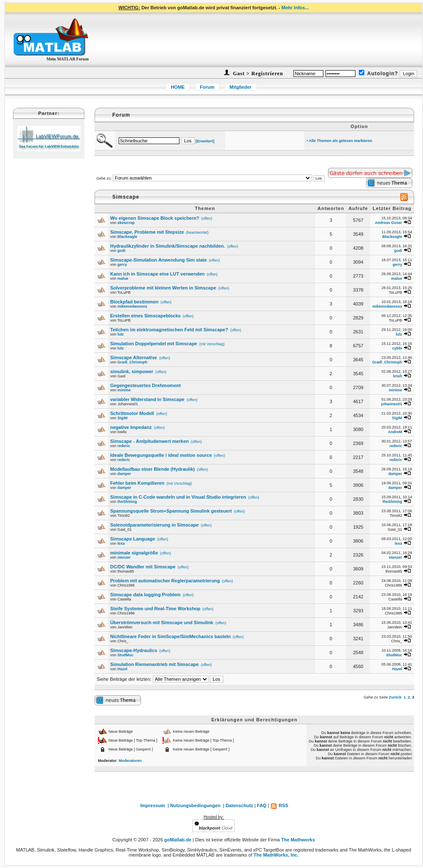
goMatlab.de (178, 840)
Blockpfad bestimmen (134, 302)
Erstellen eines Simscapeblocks (145, 316)
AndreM (395, 432)
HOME (178, 87)
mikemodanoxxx (132, 306)
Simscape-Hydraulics (134, 650)
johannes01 (392, 404)
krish (398, 376)
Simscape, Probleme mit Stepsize (147, 232)
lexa (121, 543)
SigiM (122, 418)
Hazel (122, 669)
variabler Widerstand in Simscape (147, 399)
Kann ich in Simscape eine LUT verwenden (157, 274)
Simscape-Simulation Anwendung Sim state (159, 260)
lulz (121, 334)
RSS (279, 805)
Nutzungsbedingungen (195, 805)
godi (121, 251)
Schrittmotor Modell (132, 413)
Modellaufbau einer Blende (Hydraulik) (152, 469)
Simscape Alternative (134, 358)
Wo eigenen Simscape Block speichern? (155, 218)
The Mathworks (298, 840)
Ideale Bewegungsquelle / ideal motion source (161, 455)
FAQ (262, 805)
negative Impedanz (131, 427)
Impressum (153, 805)
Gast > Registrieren (257, 74)
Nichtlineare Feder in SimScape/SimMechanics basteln (171, 636)
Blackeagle (127, 237)
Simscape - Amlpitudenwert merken (149, 441)
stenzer (124, 557)
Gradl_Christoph (132, 362)
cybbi (397, 348)
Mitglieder (241, 87)
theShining (127, 502)
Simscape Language (133, 539)
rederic (124, 446)
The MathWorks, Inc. (276, 855)
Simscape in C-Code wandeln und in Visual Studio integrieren (178, 497)
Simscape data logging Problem (145, 595)
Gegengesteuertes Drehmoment (145, 385)
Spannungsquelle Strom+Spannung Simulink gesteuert (171, 511)
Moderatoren (130, 761)
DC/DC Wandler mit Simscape (143, 567)
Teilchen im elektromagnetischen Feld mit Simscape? (169, 330)
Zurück (395, 697)
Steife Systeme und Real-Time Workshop (155, 609)
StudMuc (125, 655)
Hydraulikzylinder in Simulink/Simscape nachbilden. (168, 246)
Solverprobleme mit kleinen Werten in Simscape (163, 288)
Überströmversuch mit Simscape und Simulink (162, 622)
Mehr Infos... (295, 8)
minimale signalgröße (134, 553)
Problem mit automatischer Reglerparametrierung (165, 581)
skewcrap (126, 223)
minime (124, 390)
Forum (207, 87)
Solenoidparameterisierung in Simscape (155, 525)
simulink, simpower (132, 371)
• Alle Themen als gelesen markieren (339, 141)
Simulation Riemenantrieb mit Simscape (155, 664)
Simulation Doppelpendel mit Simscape (154, 344)
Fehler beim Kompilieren (137, 483)
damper (124, 474)
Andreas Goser (389, 223)
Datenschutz (239, 805)
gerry (122, 265)
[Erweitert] (205, 141)
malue (123, 278)
